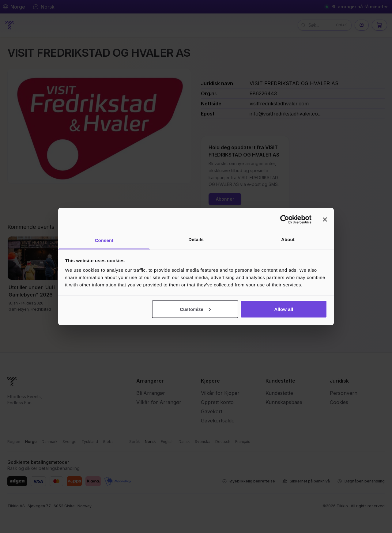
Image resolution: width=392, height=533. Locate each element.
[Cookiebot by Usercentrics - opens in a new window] (285, 219)
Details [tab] (196, 239)
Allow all (284, 309)
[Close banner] (325, 219)
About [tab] (288, 239)
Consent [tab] (104, 240)
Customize (195, 309)
